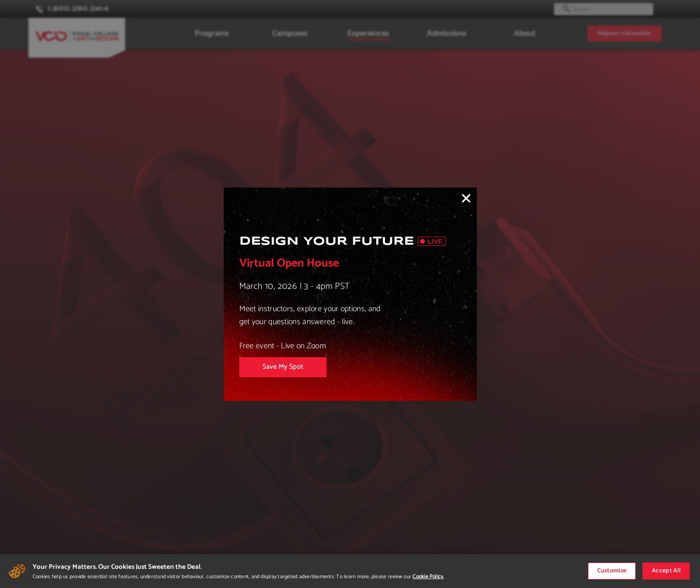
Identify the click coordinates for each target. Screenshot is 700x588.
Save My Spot (283, 367)
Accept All (666, 571)
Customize (612, 571)
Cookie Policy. (428, 577)
